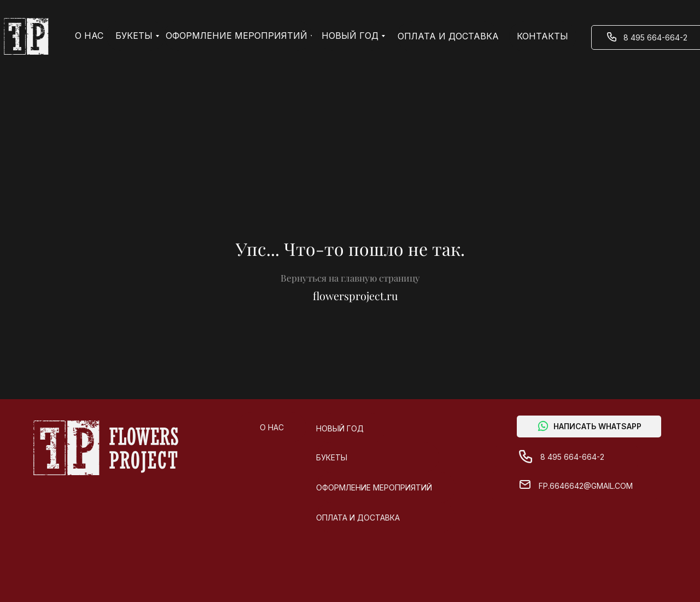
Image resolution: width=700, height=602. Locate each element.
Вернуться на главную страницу (350, 278)
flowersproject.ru (355, 296)
